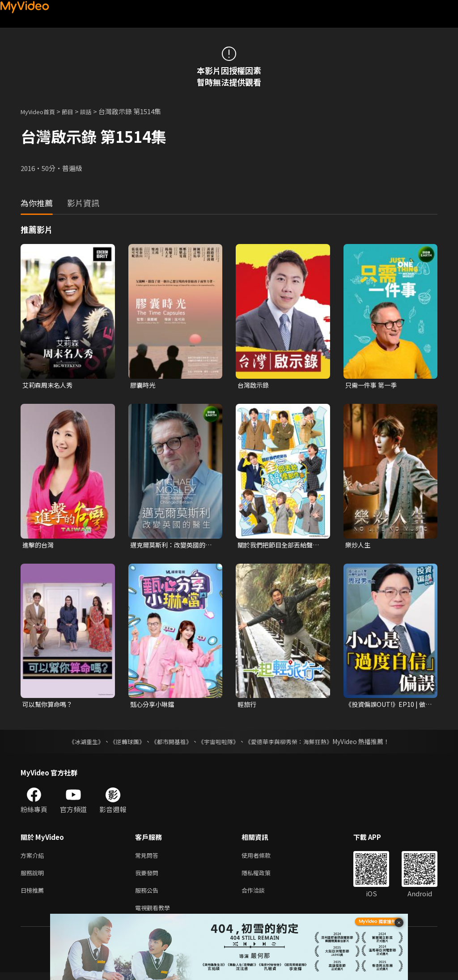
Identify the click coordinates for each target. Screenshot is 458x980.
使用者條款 (264, 858)
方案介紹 (34, 858)
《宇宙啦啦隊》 (219, 744)
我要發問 (148, 877)
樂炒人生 (359, 546)
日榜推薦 (34, 896)
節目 (75, 111)
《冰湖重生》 (78, 744)
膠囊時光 (144, 385)
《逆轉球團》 (122, 744)
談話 (95, 111)
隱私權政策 (264, 877)
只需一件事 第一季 (373, 385)
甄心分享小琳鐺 (154, 706)
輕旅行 (248, 706)
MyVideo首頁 (41, 111)
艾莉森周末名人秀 (49, 385)
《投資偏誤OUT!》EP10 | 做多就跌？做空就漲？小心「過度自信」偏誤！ (388, 706)
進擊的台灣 (39, 546)
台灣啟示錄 (254, 385)
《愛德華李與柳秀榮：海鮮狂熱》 (294, 744)
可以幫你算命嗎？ (49, 706)
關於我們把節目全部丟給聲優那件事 (278, 546)
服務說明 (34, 877)
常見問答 (148, 858)
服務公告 (148, 896)
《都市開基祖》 (169, 744)
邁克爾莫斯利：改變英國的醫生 (170, 546)
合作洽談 (260, 896)
